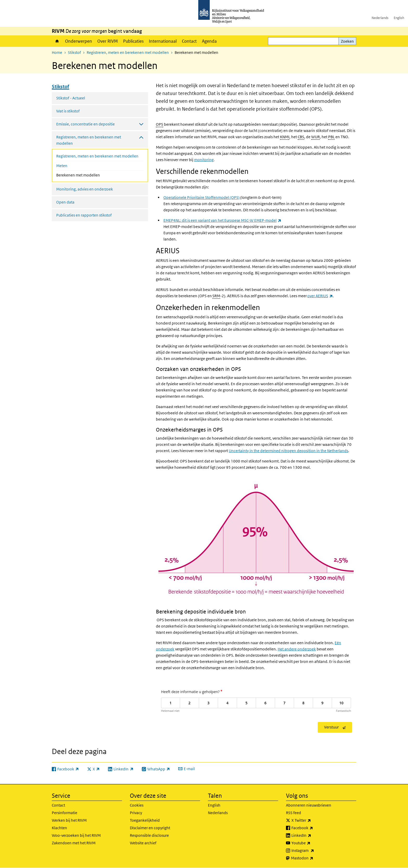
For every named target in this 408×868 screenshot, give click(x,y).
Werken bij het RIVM (69, 820)
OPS (160, 124)
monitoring (204, 160)
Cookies (137, 805)
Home (57, 41)
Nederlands (380, 18)
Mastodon (314, 858)
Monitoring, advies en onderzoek (85, 189)
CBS (301, 137)
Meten (62, 166)
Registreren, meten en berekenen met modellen (128, 52)
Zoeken (347, 41)
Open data (65, 202)
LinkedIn (313, 835)
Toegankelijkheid (145, 820)
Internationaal (163, 41)
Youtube (312, 843)
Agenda (209, 41)
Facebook (314, 828)
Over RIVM (108, 41)
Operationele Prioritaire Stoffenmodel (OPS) (202, 197)
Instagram (314, 851)
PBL (331, 137)
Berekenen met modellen (92, 175)
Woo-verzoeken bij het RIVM (76, 835)
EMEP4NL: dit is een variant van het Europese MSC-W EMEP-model (222, 220)
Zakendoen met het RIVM (74, 843)
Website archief (143, 843)
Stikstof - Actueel (71, 98)
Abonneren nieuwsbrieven (309, 805)
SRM (216, 296)
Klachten (59, 828)
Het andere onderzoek (297, 649)
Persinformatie (65, 813)
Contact (189, 41)
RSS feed (294, 813)
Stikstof (74, 52)
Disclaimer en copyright (150, 828)
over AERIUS (320, 296)
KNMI (285, 137)
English (399, 18)
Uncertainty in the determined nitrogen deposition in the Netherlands (288, 451)
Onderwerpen (79, 41)
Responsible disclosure (149, 835)
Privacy (136, 813)
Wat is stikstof (68, 111)
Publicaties (133, 41)
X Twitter (313, 820)
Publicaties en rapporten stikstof (84, 215)
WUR (315, 137)
